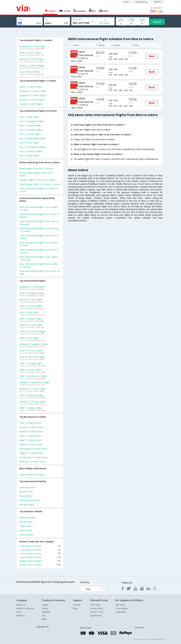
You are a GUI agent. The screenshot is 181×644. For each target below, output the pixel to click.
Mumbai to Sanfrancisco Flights (35, 382)
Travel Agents (122, 608)
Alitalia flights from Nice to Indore (36, 168)
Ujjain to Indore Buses (30, 440)
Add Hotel (120, 605)
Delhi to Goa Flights (29, 338)
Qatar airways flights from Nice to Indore (40, 184)
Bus (44, 615)
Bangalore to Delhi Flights (32, 287)
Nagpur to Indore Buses (31, 453)
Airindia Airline (26, 492)
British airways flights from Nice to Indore (37, 174)
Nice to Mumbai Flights (31, 130)
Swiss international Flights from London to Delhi (39, 244)
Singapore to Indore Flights (33, 95)
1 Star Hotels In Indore (40, 553)
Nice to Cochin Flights (30, 134)
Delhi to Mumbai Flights (31, 319)
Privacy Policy (96, 608)
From (20, 20)
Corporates (121, 612)
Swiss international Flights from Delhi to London (39, 237)
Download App (141, 2)
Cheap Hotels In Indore (40, 565)
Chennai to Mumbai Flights (32, 331)
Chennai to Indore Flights (32, 65)
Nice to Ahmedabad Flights (33, 138)
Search (157, 22)
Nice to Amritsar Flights (31, 151)
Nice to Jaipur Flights (30, 156)
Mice (44, 619)
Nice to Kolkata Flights (30, 125)
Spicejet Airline (26, 535)
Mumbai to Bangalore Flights (34, 344)
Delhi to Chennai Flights (31, 306)
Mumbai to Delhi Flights (31, 300)
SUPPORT (158, 2)
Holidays (46, 612)
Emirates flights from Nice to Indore (37, 180)
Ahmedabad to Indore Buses (33, 449)
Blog (75, 608)
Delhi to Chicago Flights (31, 363)
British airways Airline (30, 500)
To (46, 20)
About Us (21, 605)
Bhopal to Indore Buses (31, 431)
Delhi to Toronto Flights (31, 351)
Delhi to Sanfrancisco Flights (33, 376)
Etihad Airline (26, 496)
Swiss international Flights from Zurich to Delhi (40, 272)
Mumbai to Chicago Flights (32, 402)
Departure (77, 19)
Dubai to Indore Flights (31, 87)
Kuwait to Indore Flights (31, 104)
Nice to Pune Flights (29, 143)
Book (152, 56)
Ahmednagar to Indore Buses (34, 457)
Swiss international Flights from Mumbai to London (39, 230)
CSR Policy (95, 605)
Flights (45, 605)
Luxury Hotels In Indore (40, 557)
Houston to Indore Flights (32, 100)
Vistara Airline (26, 530)
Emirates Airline (27, 505)
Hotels (45, 608)
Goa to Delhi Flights (29, 312)
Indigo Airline (26, 526)
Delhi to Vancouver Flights (32, 357)
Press (19, 612)
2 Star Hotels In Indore (40, 550)
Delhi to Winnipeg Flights (32, 395)
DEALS (127, 2)
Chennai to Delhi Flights (31, 325)
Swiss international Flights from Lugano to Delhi (39, 208)
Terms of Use (97, 612)
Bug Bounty (96, 615)
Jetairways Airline (27, 487)
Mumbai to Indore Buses (32, 427)
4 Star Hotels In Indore (40, 546)
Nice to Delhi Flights (29, 117)
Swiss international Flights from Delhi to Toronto (39, 251)
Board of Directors (25, 608)
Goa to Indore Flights (30, 72)
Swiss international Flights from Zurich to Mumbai (40, 216)
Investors (21, 615)
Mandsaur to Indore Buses (32, 462)
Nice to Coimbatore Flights (33, 147)
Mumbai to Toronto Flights (33, 389)
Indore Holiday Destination (32, 474)
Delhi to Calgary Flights (31, 408)
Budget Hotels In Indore (40, 561)
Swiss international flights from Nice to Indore (39, 190)
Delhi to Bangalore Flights (32, 293)
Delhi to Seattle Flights (30, 370)
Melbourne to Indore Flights (33, 91)
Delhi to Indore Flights (30, 53)
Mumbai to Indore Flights (32, 59)
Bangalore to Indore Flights (33, 46)
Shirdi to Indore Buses (30, 436)
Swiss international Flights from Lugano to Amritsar (39, 258)
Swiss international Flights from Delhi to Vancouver (39, 223)
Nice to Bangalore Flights (32, 121)
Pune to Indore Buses (30, 423)
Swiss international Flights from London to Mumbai (39, 265)
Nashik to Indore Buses (31, 444)
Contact (77, 605)
